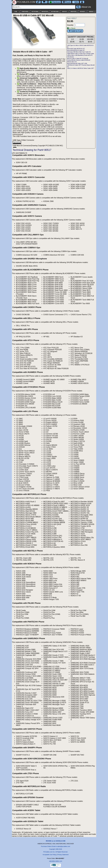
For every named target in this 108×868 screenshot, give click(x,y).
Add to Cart (75, 31)
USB (17, 12)
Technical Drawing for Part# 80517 (32, 150)
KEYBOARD (56, 12)
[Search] (44, 7)
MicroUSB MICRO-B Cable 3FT (76, 50)
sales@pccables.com (56, 861)
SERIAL (92, 12)
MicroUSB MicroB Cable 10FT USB (77, 64)
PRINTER (74, 12)
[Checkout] (55, 2)
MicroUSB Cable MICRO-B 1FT (76, 49)
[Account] (82, 2)
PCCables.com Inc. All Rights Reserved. (56, 852)
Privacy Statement (63, 855)
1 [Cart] (45, 2)
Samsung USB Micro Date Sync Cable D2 (79, 52)
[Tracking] (66, 2)
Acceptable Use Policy (49, 855)
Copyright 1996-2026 (56, 849)
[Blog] (38, 2)
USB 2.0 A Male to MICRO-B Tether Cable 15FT (81, 68)
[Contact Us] (75, 2)
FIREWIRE (26, 12)
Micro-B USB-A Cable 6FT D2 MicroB (78, 59)
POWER (83, 12)
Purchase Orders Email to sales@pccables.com (56, 846)
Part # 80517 (72, 18)
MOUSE (65, 12)
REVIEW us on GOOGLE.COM (56, 841)
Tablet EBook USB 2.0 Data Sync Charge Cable (81, 54)
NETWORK (36, 12)
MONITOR (45, 12)
